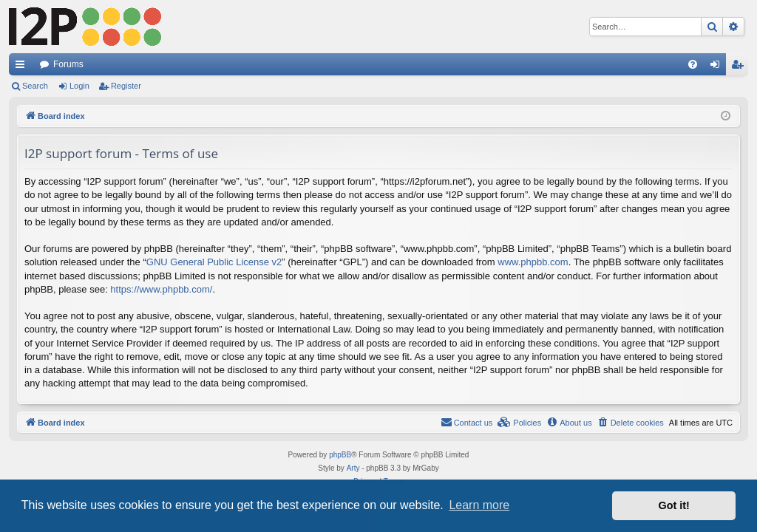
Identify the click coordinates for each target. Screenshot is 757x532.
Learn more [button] (479, 505)
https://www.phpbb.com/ (161, 289)
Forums (68, 64)
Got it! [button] (674, 505)
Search (35, 86)
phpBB (340, 455)
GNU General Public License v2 (214, 262)
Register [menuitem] (740, 67)
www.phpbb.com (533, 262)
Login (79, 86)
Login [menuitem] (718, 67)
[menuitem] (693, 64)
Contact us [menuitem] (467, 422)
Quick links (23, 67)
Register (126, 86)
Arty (353, 468)
